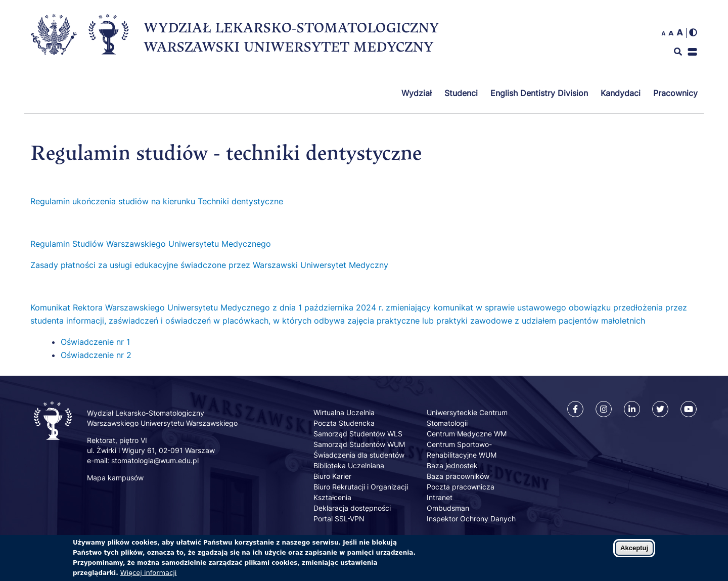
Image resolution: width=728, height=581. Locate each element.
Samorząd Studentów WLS (358, 434)
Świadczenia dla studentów (359, 455)
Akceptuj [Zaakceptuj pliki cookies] (634, 552)
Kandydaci (621, 93)
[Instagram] (604, 409)
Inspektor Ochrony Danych (471, 519)
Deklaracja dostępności (352, 508)
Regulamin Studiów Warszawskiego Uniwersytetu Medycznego (151, 244)
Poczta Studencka (344, 423)
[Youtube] (689, 409)
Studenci (461, 93)
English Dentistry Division (539, 93)
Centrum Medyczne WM (467, 434)
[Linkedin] (632, 409)
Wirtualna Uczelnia (344, 412)
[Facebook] (575, 409)
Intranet (440, 497)
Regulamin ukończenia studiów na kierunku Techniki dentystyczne (157, 201)
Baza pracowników (458, 476)
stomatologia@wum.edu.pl (155, 460)
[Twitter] (660, 409)
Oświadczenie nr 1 (97, 342)
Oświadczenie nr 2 (97, 355)
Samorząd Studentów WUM (359, 444)
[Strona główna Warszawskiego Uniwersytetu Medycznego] (54, 57)
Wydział (417, 93)
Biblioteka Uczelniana (349, 465)
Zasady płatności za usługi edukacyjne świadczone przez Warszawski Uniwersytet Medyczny (209, 265)
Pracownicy (675, 93)
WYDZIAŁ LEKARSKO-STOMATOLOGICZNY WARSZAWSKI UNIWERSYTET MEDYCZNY (291, 37)
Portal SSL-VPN (339, 519)
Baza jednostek (452, 465)
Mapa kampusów (115, 478)
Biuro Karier (332, 476)
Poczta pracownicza (461, 487)
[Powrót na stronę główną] (108, 56)
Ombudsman (448, 508)
